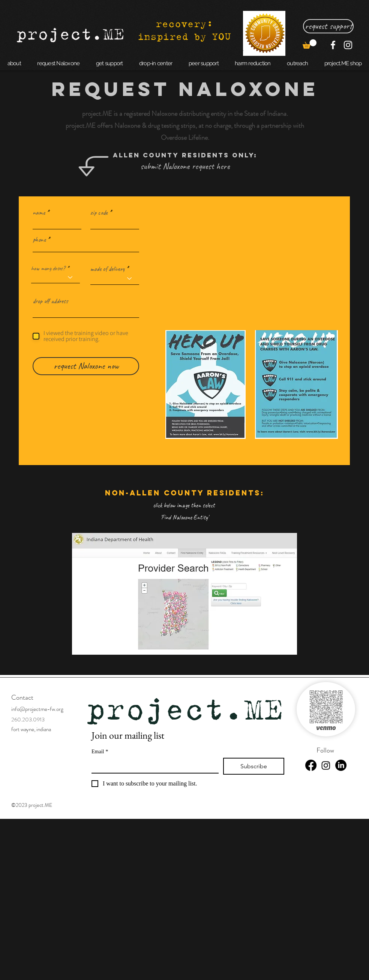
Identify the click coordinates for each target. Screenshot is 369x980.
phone (39, 239)
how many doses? (48, 268)
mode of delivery (107, 269)
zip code (99, 212)
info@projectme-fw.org (37, 709)
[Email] (153, 765)
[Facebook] (333, 45)
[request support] (328, 26)
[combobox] (86, 311)
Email (100, 752)
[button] (310, 44)
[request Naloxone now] (86, 366)
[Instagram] (348, 45)
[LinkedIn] (341, 765)
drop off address (50, 301)
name (39, 212)
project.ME (185, 709)
